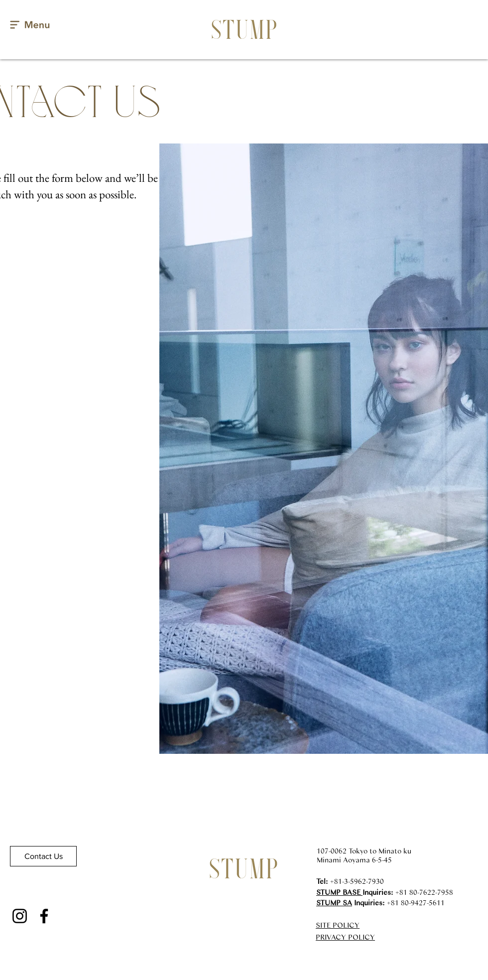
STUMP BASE (339, 892)
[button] (30, 25)
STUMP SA (334, 902)
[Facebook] (44, 916)
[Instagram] (20, 916)
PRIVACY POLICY (345, 937)
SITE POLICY (338, 925)
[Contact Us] (43, 856)
